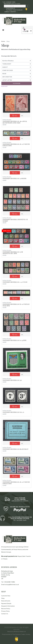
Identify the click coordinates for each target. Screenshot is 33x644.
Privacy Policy (5, 611)
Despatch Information (8, 606)
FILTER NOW (17, 83)
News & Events (6, 601)
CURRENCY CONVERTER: (10, 12)
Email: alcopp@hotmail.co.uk (10, 584)
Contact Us (5, 614)
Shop (3, 598)
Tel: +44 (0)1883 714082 (8, 582)
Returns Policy (6, 609)
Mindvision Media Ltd (20, 632)
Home (3, 41)
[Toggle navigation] (3, 30)
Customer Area (6, 596)
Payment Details (6, 603)
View (15, 116)
